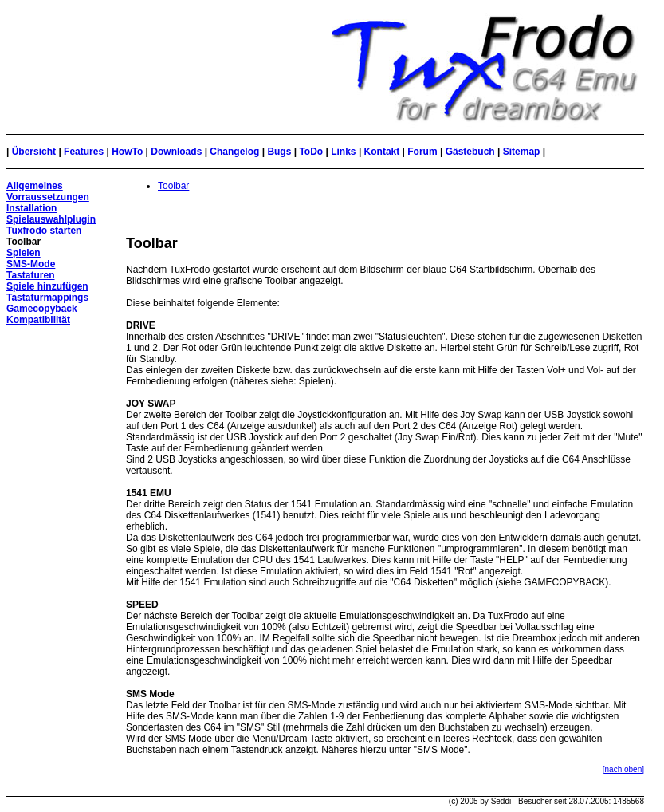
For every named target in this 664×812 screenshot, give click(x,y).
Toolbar (173, 186)
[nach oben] (623, 769)
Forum (422, 152)
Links (343, 152)
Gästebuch (470, 152)
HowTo (127, 152)
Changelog (234, 152)
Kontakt (382, 152)
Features (84, 152)
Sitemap (522, 152)
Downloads (176, 152)
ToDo (311, 152)
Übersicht (34, 152)
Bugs (279, 152)
